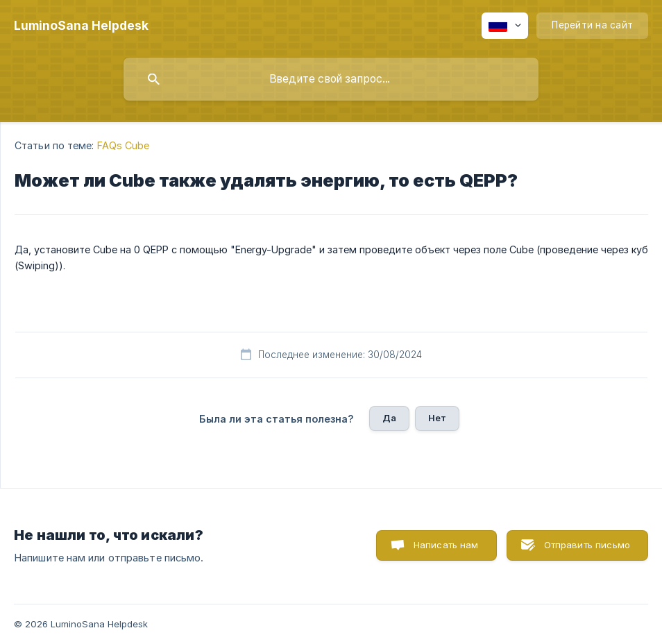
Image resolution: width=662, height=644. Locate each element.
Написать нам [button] (446, 545)
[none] (81, 26)
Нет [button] (437, 418)
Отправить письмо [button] (587, 545)
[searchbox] (331, 79)
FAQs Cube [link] (124, 145)
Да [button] (389, 418)
